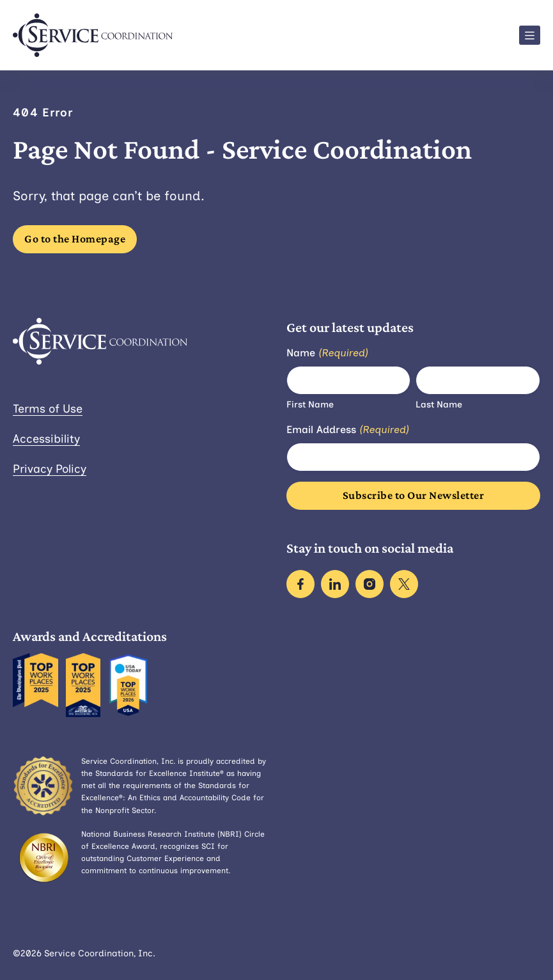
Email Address (348, 430)
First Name (310, 405)
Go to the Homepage (75, 239)
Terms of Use (48, 409)
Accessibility (46, 439)
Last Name (439, 405)
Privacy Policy (50, 469)
